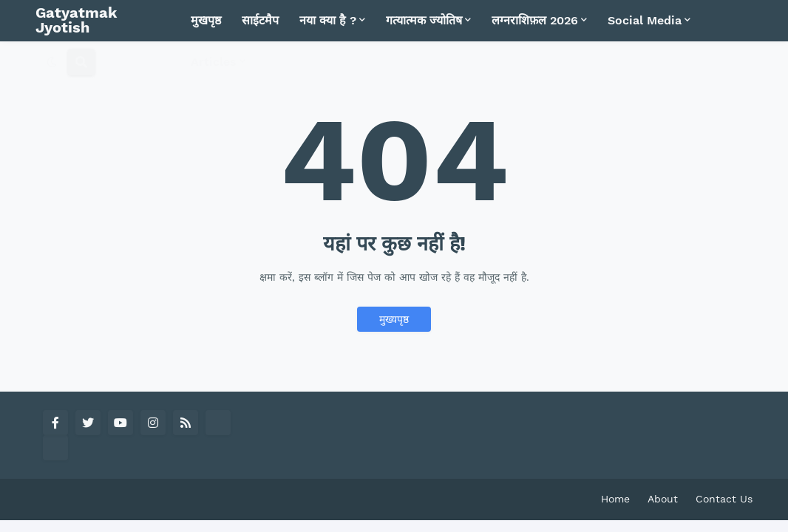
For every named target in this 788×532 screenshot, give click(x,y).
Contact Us (724, 499)
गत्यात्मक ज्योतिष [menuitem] (424, 20)
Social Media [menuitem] (645, 20)
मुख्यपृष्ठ (394, 319)
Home (615, 499)
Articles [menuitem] (214, 62)
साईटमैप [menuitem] (260, 20)
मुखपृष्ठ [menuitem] (206, 20)
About (663, 499)
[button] (52, 62)
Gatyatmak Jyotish (76, 20)
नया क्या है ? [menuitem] (328, 20)
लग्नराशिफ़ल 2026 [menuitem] (535, 20)
